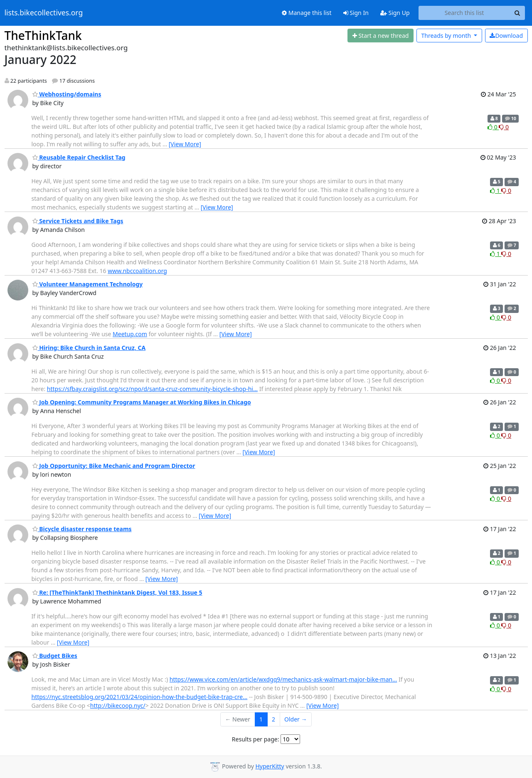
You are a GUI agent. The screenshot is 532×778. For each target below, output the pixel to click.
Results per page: (256, 739)
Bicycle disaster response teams (82, 529)
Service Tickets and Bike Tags (78, 221)
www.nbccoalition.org (137, 271)
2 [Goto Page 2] (273, 719)
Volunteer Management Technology (88, 284)
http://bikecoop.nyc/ (118, 705)
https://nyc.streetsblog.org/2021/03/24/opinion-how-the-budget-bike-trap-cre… (140, 697)
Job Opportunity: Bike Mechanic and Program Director (114, 466)
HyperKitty (270, 766)
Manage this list (307, 13)
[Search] (517, 13)
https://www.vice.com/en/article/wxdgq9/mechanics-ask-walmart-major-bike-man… (283, 679)
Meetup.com (130, 334)
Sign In (356, 13)
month (447, 36)
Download (506, 36)
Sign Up (395, 13)
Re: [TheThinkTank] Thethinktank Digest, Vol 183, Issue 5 (117, 592)
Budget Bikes (55, 656)
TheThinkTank (43, 35)
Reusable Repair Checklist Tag (79, 157)
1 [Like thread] (496, 191)
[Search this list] (464, 13)
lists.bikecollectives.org (44, 13)
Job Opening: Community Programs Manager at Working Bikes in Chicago (142, 402)
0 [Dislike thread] (504, 127)
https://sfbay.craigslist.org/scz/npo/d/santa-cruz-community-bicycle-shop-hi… (152, 389)
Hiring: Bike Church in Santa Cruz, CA (89, 348)
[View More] (185, 144)
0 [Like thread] (493, 127)
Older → (296, 719)
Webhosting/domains (67, 94)
